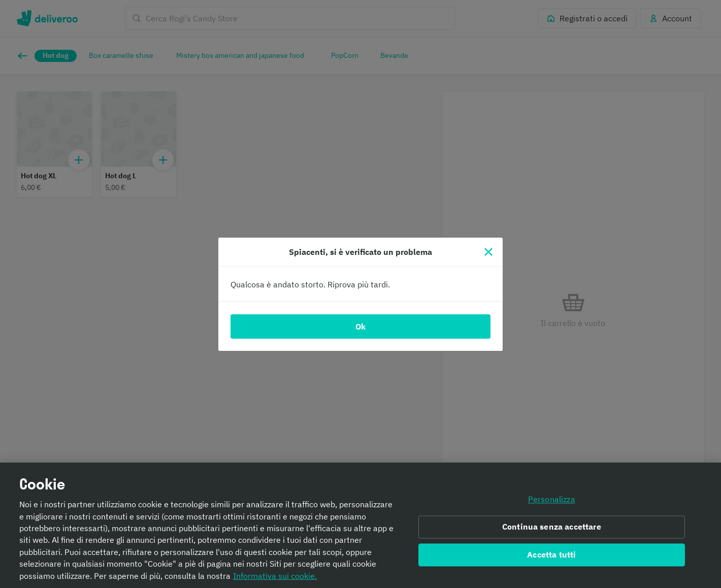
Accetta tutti (551, 554)
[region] (360, 525)
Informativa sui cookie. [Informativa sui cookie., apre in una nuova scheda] (275, 576)
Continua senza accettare (552, 527)
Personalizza (552, 500)
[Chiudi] (488, 252)
